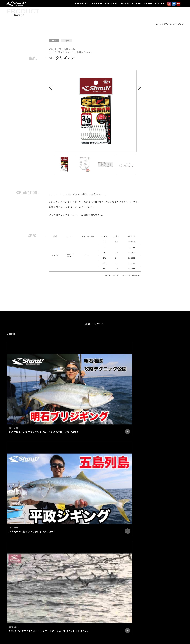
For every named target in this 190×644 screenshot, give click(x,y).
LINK (126, 609)
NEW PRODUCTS (81, 4)
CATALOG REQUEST (134, 604)
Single (66, 44)
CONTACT (129, 599)
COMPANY (146, 4)
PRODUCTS (96, 4)
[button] (51, 114)
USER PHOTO (125, 4)
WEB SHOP (158, 4)
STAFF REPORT (110, 4)
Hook (54, 44)
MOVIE (137, 4)
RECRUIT (129, 594)
